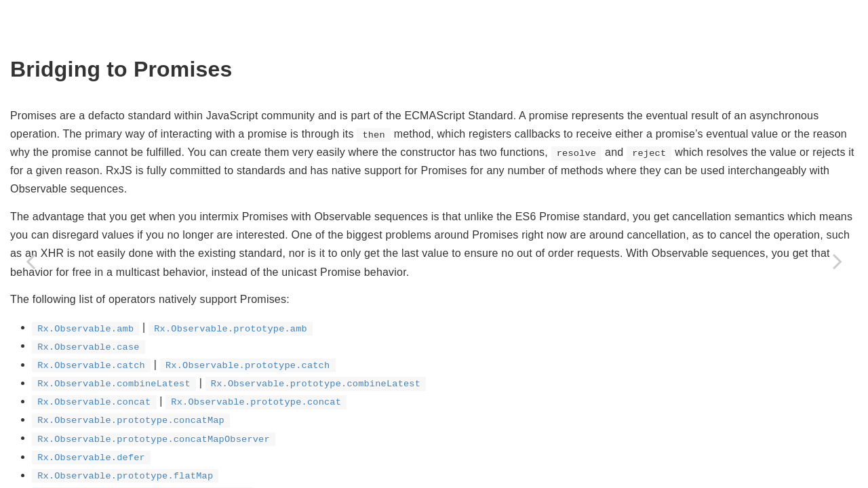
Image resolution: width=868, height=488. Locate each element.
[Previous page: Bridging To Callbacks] (31, 261)
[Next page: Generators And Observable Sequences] (837, 261)
